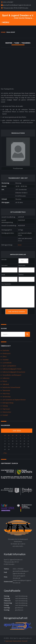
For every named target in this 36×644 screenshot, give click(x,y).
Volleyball (6, 384)
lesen (20, 245)
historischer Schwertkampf (11, 387)
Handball (5, 360)
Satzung (5, 406)
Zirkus (5, 356)
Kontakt (5, 415)
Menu (5, 22)
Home (3, 32)
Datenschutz (7, 412)
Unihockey (6, 378)
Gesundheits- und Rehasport (12, 375)
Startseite (6, 350)
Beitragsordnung (8, 403)
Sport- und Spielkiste (9, 366)
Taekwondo (6, 390)
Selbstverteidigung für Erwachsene (14, 372)
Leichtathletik (7, 363)
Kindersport (6, 353)
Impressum (6, 409)
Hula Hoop (6, 393)
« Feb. (5, 453)
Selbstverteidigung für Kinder (12, 369)
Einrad (5, 381)
